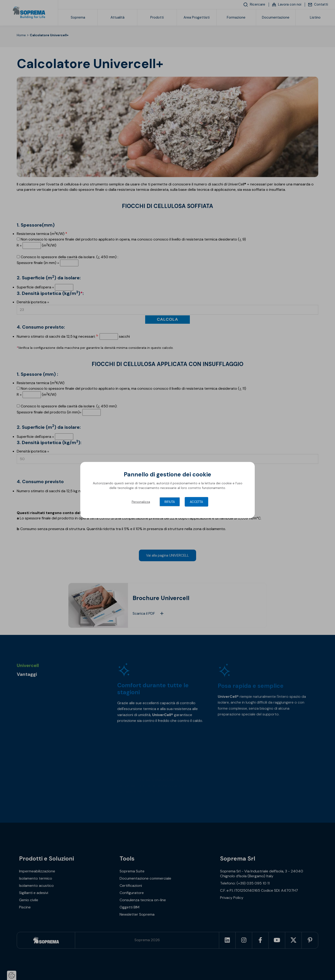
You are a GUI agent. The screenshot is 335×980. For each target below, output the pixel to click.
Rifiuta (170, 502)
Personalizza (141, 502)
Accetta (196, 502)
